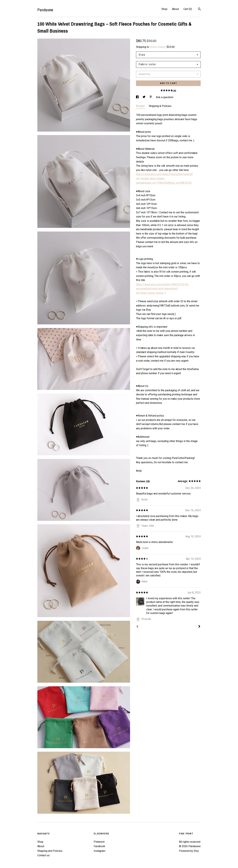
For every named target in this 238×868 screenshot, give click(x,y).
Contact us (43, 855)
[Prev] (137, 627)
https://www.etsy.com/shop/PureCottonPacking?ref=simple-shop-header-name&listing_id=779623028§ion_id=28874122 (164, 178)
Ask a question (165, 97)
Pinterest (99, 842)
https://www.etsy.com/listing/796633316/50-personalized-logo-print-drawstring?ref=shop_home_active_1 (163, 289)
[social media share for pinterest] (151, 97)
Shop (164, 9)
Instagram (99, 851)
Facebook (99, 846)
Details (141, 106)
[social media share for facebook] (138, 97)
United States (158, 47)
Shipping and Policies (50, 851)
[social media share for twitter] (144, 97)
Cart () (188, 9)
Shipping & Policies (160, 106)
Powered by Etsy (189, 851)
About (175, 9)
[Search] (199, 9)
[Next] (199, 627)
